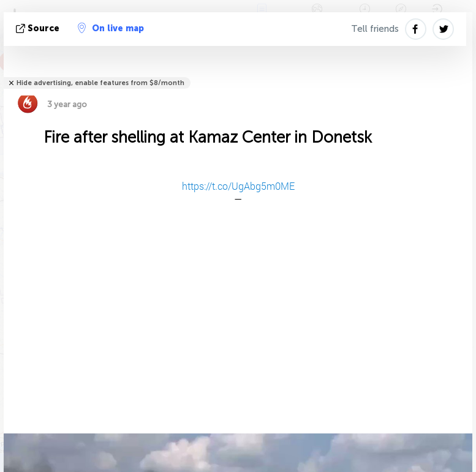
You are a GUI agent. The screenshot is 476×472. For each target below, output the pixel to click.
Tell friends (375, 29)
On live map (111, 28)
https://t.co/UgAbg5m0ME (238, 186)
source (39, 28)
